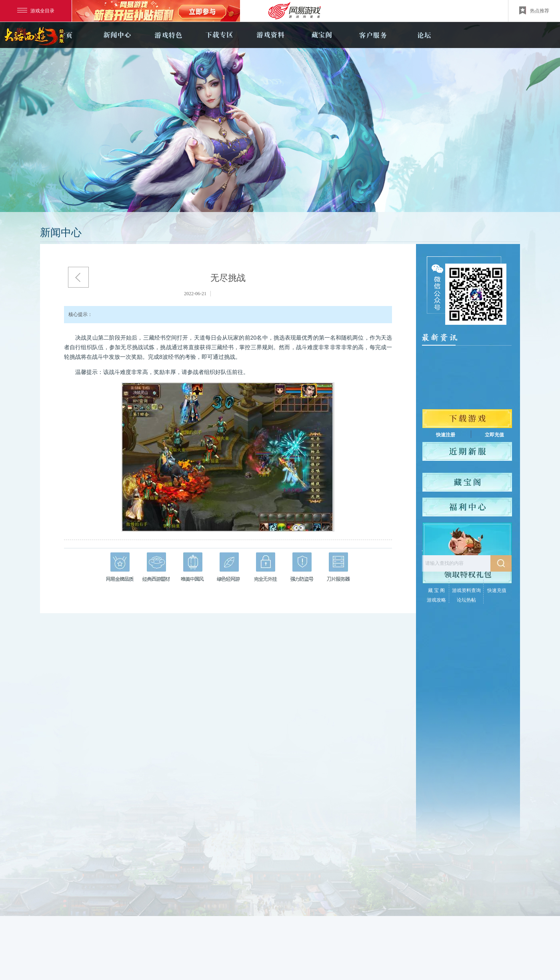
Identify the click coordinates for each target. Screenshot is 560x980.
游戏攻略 (436, 600)
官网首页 (66, 35)
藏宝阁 (322, 35)
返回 (78, 277)
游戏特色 (168, 35)
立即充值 (494, 435)
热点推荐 (534, 10)
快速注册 (446, 435)
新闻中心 (117, 35)
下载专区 (219, 35)
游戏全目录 (36, 11)
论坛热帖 (466, 600)
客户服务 (373, 35)
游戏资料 (270, 35)
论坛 (424, 35)
